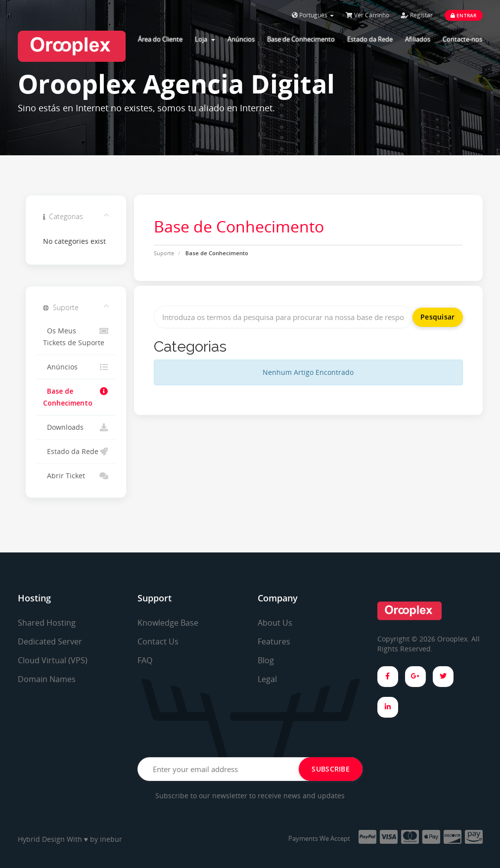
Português (313, 15)
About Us (275, 623)
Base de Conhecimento (301, 39)
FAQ (145, 660)
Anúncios (241, 39)
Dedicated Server (50, 641)
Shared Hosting (47, 623)
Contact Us (158, 641)
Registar (417, 15)
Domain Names (47, 679)
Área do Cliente (160, 39)
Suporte (164, 253)
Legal (267, 679)
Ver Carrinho (367, 15)
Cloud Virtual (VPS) (53, 660)
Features (274, 641)
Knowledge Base (168, 623)
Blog (266, 660)
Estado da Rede (370, 39)
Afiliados (418, 39)
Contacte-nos (462, 39)
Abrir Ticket (76, 476)
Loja (205, 39)
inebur (111, 839)
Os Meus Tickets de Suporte (76, 336)
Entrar (464, 15)
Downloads (76, 427)
